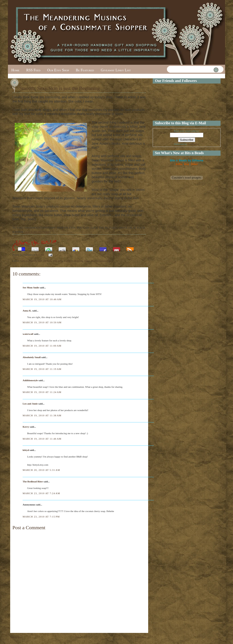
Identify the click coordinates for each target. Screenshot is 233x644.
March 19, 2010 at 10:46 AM (42, 299)
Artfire (179, 164)
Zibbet (194, 164)
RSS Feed (33, 70)
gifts (60, 261)
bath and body (45, 261)
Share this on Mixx (116, 248)
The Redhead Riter (33, 481)
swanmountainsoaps (101, 261)
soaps (87, 261)
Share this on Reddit (62, 248)
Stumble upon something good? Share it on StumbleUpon (49, 248)
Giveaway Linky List (116, 70)
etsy (55, 261)
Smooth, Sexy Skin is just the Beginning (59, 88)
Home (15, 70)
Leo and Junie (30, 404)
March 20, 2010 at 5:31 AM (41, 470)
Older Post (141, 637)
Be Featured (85, 70)
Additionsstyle (30, 380)
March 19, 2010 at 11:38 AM (42, 415)
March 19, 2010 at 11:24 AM (42, 392)
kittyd (26, 450)
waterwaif (28, 334)
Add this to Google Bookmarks (76, 248)
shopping (78, 261)
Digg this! (35, 248)
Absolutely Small (32, 357)
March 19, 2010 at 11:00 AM (42, 346)
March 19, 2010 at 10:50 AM (42, 322)
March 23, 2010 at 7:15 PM (41, 517)
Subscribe (130, 248)
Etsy (187, 164)
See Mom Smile (31, 287)
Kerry (26, 427)
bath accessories (28, 261)
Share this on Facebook (103, 248)
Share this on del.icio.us (21, 248)
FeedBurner (193, 144)
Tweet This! (89, 248)
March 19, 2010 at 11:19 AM (42, 369)
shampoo (68, 261)
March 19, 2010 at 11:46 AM (42, 439)
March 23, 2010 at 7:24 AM (41, 493)
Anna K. (27, 311)
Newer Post (16, 637)
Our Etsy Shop (58, 70)
